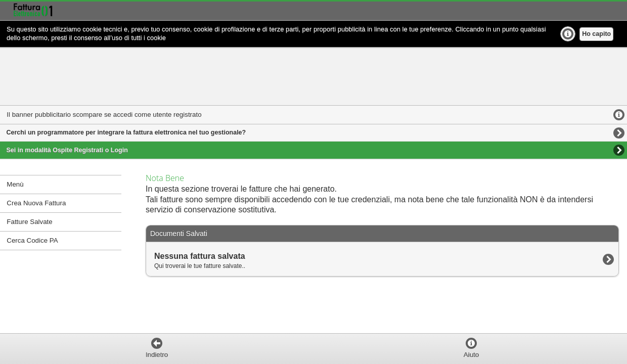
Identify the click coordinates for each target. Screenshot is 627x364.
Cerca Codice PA (32, 240)
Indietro (157, 355)
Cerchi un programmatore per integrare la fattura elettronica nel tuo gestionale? (126, 132)
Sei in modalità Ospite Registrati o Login (67, 150)
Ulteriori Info (568, 34)
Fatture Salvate (29, 222)
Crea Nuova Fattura (36, 203)
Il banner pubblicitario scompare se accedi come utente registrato (104, 115)
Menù (15, 184)
